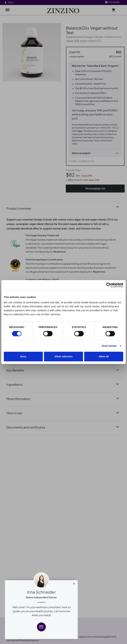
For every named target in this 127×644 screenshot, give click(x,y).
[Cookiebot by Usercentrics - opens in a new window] (109, 285)
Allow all (104, 356)
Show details (109, 346)
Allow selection (63, 356)
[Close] (74, 583)
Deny (23, 356)
